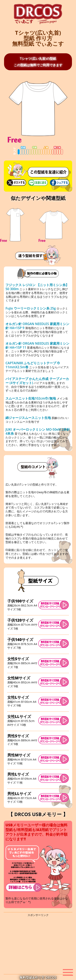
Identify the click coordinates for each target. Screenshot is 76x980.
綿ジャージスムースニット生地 (29, 418)
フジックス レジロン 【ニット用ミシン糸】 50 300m (37, 287)
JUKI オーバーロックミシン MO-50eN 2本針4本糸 (38, 431)
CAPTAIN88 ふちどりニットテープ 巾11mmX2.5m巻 (33, 365)
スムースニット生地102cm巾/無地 (31, 398)
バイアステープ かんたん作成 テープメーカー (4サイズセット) (37, 381)
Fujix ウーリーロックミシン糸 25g (31, 308)
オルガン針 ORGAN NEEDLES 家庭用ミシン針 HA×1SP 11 (37, 345)
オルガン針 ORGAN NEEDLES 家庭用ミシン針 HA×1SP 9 (37, 326)
